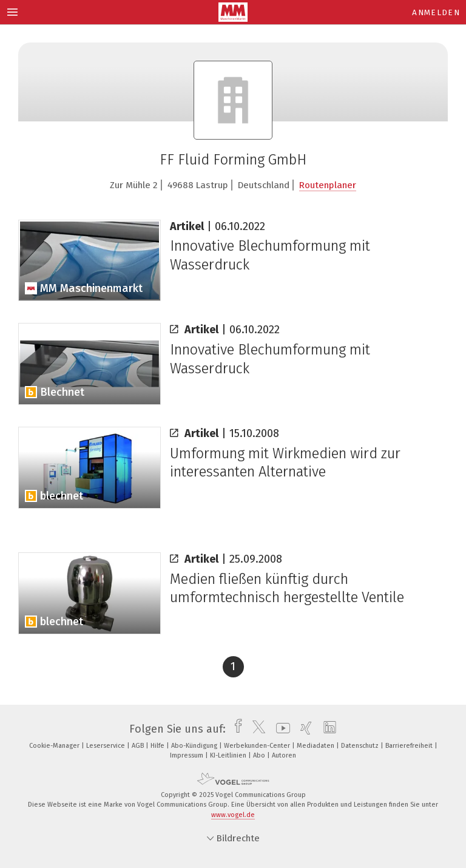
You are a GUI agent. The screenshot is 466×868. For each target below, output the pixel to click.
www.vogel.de (233, 815)
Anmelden (436, 12)
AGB (139, 746)
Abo (260, 755)
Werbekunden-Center (258, 746)
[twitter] (256, 729)
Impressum (187, 755)
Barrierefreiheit (410, 746)
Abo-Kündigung (195, 746)
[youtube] (280, 729)
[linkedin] (327, 729)
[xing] (303, 729)
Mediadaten (316, 746)
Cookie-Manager (55, 746)
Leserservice (106, 746)
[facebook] (235, 729)
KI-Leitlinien (229, 755)
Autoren (284, 755)
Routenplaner (328, 185)
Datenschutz (361, 746)
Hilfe (158, 746)
